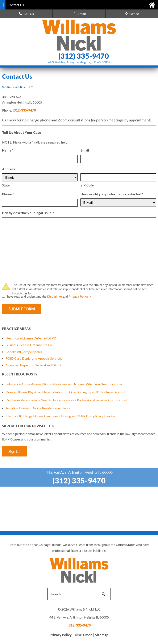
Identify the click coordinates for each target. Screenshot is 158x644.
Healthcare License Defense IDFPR (31, 338)
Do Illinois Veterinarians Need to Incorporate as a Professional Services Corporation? (67, 400)
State (6, 185)
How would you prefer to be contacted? (112, 194)
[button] (3, 5)
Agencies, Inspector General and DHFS (33, 365)
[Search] (103, 594)
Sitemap (102, 635)
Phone (8, 194)
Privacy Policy (78, 297)
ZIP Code (87, 185)
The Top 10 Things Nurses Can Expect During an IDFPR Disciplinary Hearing (61, 416)
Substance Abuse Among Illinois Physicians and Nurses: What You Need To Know (64, 384)
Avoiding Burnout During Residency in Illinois (38, 408)
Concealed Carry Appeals (24, 352)
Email (86, 150)
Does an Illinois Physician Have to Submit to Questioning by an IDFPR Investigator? (65, 392)
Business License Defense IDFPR (29, 345)
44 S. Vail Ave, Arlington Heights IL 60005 (79, 472)
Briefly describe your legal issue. (28, 213)
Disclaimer (55, 297)
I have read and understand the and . (48, 297)
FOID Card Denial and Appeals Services (34, 358)
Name (8, 150)
